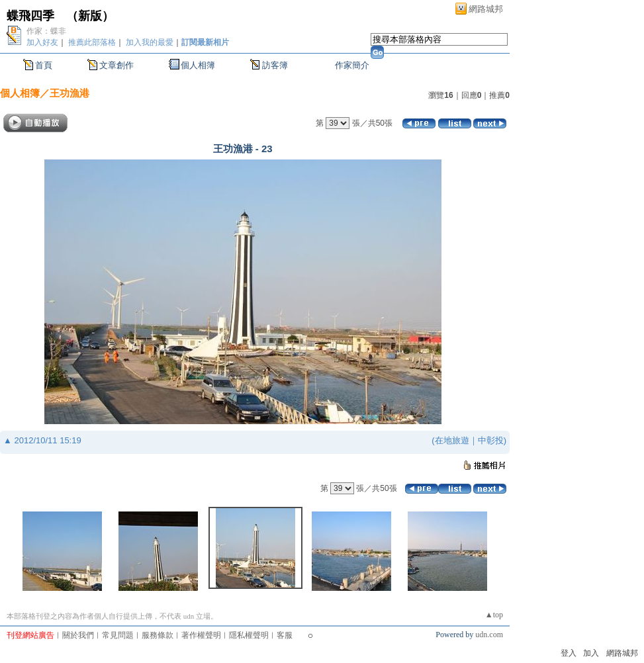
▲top (494, 615)
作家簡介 (352, 65)
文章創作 (116, 65)
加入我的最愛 (150, 42)
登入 (569, 653)
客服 (285, 635)
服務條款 (158, 635)
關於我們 (78, 635)
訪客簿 (275, 65)
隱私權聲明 (249, 635)
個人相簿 (198, 65)
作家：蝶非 (46, 31)
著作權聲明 (201, 635)
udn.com (489, 635)
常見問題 (118, 635)
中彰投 (491, 440)
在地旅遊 (452, 440)
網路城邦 (486, 9)
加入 (591, 653)
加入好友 (42, 42)
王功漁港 (69, 93)
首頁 (44, 65)
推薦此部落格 (92, 42)
